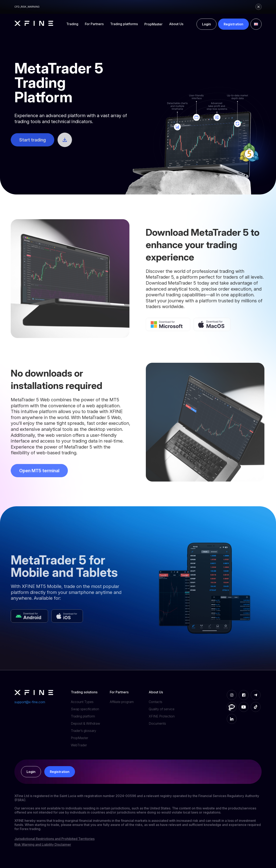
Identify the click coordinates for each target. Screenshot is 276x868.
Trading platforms (124, 24)
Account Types (82, 702)
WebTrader (79, 745)
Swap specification (85, 709)
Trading (72, 24)
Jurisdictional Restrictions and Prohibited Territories (54, 839)
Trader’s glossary (84, 731)
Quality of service (162, 709)
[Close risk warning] (258, 7)
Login (206, 24)
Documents (157, 723)
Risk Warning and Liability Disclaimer (43, 844)
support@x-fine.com (30, 702)
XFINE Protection (162, 716)
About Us (176, 24)
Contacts (156, 702)
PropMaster (153, 24)
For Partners (94, 24)
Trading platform (83, 716)
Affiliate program (122, 702)
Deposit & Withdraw (85, 723)
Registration (233, 24)
